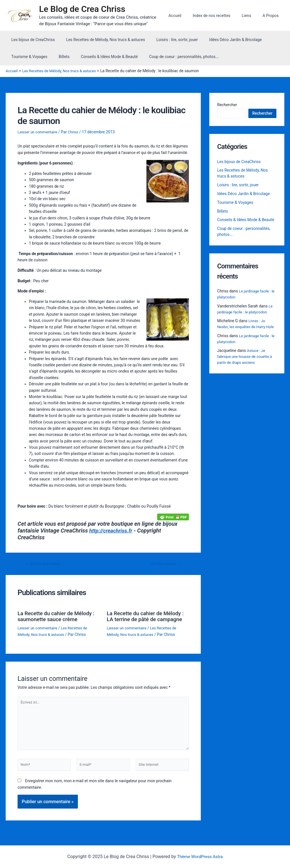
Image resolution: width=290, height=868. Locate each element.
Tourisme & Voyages (28, 57)
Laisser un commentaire (39, 132)
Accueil (187, 16)
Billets (59, 57)
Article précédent (44, 564)
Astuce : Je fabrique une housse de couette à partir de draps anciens (247, 364)
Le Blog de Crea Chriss (85, 9)
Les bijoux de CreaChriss (31, 40)
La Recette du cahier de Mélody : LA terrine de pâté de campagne (146, 619)
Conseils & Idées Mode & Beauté (101, 57)
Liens (252, 16)
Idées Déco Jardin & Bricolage (224, 40)
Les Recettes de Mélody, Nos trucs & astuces (100, 40)
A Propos (272, 16)
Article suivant (165, 564)
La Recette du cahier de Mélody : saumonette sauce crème (57, 616)
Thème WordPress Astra (200, 857)
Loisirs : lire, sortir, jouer (169, 40)
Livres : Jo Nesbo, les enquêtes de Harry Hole (243, 328)
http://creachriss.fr (112, 530)
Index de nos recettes (220, 16)
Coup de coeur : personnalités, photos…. (172, 57)
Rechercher (227, 105)
